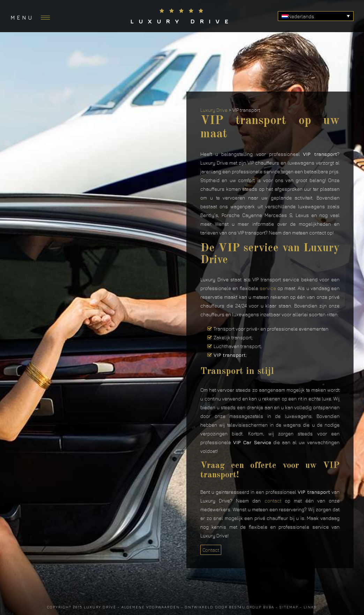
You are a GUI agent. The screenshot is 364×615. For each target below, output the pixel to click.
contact (273, 501)
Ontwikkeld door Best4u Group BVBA (230, 607)
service (268, 288)
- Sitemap (287, 607)
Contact (211, 550)
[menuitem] (316, 16)
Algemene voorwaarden (151, 607)
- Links (308, 607)
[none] (316, 16)
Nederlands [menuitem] (301, 16)
